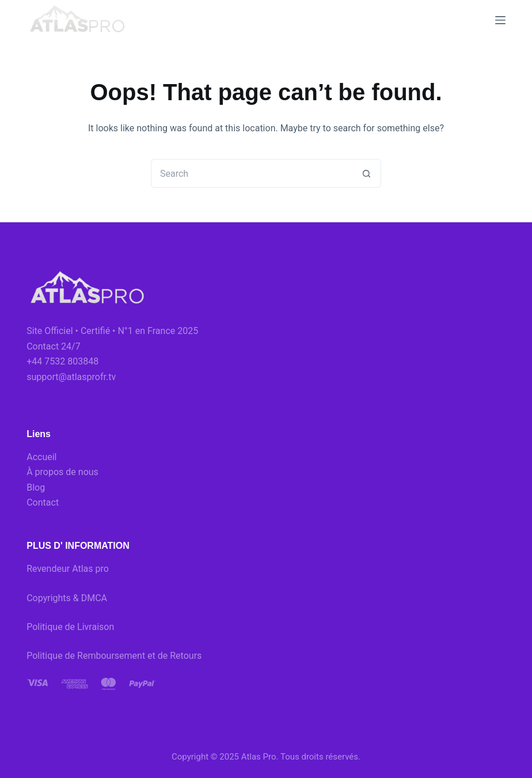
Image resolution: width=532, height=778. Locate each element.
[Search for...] (252, 173)
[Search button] (367, 173)
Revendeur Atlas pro (68, 569)
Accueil (41, 457)
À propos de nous (62, 472)
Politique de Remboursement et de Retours (114, 656)
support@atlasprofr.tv (71, 377)
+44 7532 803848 (62, 361)
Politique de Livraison (70, 627)
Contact (43, 502)
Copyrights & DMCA (67, 598)
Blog (36, 487)
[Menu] (500, 20)
